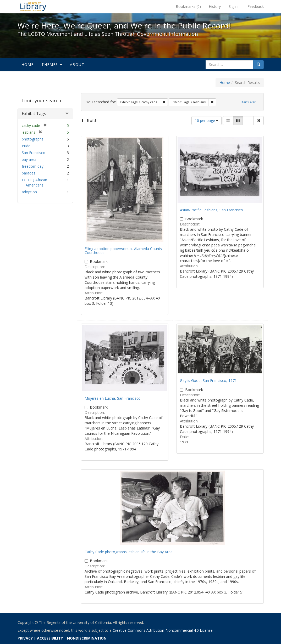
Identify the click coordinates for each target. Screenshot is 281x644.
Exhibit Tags (34, 114)
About (77, 64)
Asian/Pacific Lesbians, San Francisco (211, 210)
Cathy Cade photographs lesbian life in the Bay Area (129, 552)
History (215, 6)
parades (29, 173)
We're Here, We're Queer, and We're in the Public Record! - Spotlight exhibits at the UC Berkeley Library (33, 7)
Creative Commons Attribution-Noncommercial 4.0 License (163, 630)
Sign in (234, 6)
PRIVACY (25, 638)
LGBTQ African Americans (34, 182)
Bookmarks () (188, 6)
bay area (29, 159)
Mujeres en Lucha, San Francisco (113, 398)
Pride (26, 146)
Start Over (248, 102)
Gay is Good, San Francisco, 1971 (208, 380)
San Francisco (34, 153)
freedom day (33, 166)
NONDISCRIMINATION (87, 638)
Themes (52, 64)
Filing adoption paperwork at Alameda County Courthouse (123, 251)
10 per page (206, 120)
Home (28, 64)
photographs (33, 139)
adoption (29, 192)
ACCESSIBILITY (50, 638)
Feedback (256, 6)
